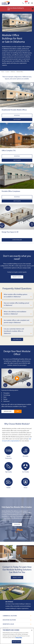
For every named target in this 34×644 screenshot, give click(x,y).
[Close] (32, 630)
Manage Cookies (16, 642)
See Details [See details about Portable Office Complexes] (17, 197)
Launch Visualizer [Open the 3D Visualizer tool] (17, 240)
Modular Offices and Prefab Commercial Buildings (18, 606)
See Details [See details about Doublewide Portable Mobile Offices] (17, 115)
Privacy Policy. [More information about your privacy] (19, 638)
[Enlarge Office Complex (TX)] (32, 125)
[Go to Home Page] (6, 3)
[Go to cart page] (29, 3)
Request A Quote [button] (17, 277)
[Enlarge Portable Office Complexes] (32, 166)
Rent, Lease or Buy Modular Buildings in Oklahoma (18, 604)
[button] (17, 95)
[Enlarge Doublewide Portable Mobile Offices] (32, 84)
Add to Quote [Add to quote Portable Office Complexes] (17, 201)
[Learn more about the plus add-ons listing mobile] (17, 524)
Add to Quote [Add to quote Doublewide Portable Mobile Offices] (17, 120)
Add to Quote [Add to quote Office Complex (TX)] (17, 160)
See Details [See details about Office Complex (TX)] (17, 156)
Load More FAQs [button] (17, 339)
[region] (17, 636)
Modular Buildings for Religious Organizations (17, 609)
